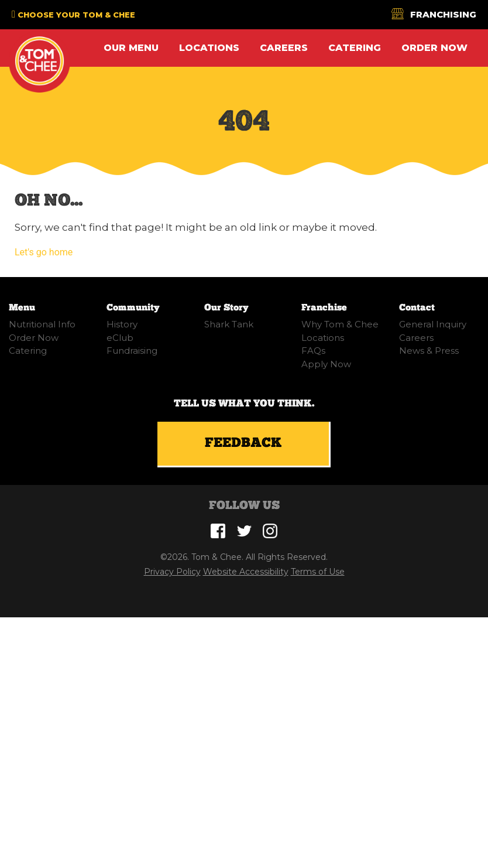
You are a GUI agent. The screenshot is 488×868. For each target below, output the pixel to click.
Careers (284, 48)
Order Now (434, 48)
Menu (22, 308)
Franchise (324, 308)
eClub (120, 338)
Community (133, 308)
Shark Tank (229, 324)
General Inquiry (433, 324)
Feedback (243, 443)
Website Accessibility (246, 572)
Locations (209, 48)
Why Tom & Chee (340, 324)
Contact (417, 308)
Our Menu (131, 48)
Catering (355, 48)
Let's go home (44, 252)
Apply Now (326, 364)
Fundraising (132, 351)
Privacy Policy (172, 572)
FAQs (313, 351)
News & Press (429, 351)
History (122, 324)
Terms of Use (318, 572)
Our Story (226, 308)
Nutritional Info (42, 324)
